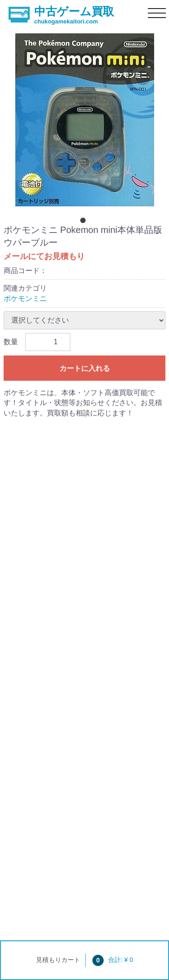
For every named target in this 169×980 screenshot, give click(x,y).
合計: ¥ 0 (113, 960)
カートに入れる (85, 368)
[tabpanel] (84, 120)
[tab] (85, 222)
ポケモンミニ (25, 299)
